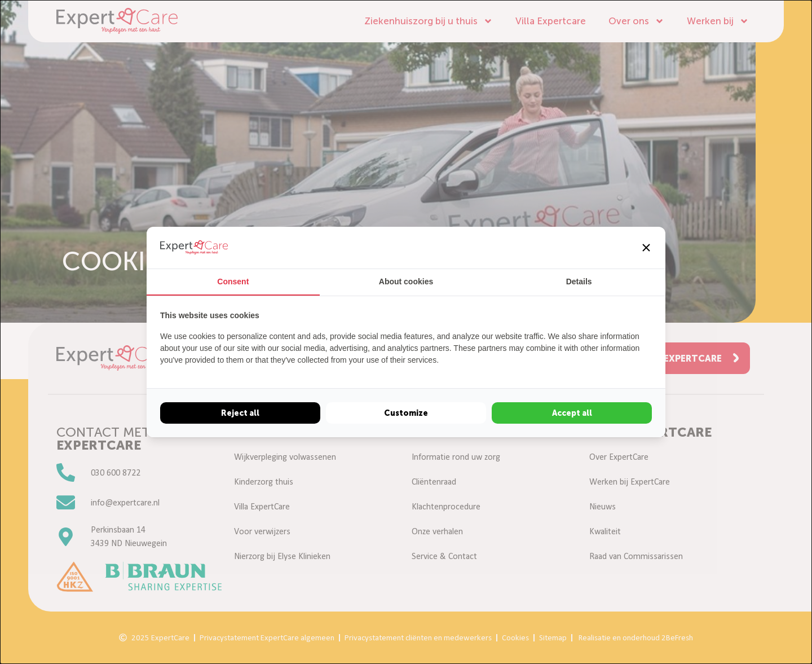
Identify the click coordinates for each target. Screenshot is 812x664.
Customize (406, 413)
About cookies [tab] (406, 282)
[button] (646, 248)
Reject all (240, 413)
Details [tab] (579, 282)
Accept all (572, 413)
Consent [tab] (233, 282)
